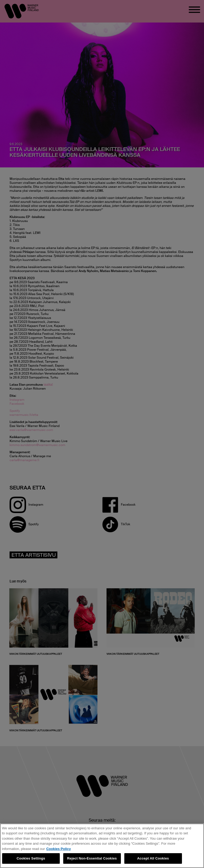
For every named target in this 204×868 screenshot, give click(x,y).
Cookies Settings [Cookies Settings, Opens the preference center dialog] (31, 858)
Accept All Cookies (153, 858)
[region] (102, 846)
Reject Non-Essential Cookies (92, 858)
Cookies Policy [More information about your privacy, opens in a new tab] (58, 849)
